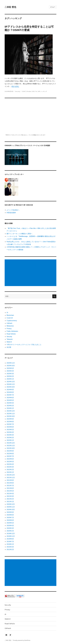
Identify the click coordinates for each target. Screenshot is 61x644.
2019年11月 (11, 536)
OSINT (24, 91)
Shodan (29, 91)
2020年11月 (11, 507)
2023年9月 (10, 419)
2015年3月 (10, 547)
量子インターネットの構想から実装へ (19, 234)
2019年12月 (11, 534)
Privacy (9, 329)
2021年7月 (10, 486)
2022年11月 (11, 446)
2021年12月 (11, 475)
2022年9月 (10, 451)
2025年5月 (10, 368)
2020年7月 (10, 518)
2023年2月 (10, 438)
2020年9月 (10, 512)
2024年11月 (11, 384)
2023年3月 (10, 435)
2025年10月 (11, 366)
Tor (36, 91)
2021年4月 (10, 494)
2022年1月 (10, 472)
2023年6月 (10, 427)
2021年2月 (10, 499)
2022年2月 (10, 470)
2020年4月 (10, 526)
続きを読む (15, 86)
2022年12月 (11, 443)
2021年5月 (10, 491)
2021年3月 (10, 496)
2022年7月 (10, 456)
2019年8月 (10, 539)
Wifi (39, 91)
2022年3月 (10, 467)
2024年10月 (11, 387)
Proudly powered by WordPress (22, 640)
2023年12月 (11, 411)
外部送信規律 (11, 213)
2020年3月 (10, 528)
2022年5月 (10, 462)
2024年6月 (10, 398)
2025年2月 (10, 376)
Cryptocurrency (12, 321)
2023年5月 (10, 430)
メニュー (53, 7)
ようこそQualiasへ (13, 210)
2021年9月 (10, 480)
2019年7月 (10, 542)
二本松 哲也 (10, 7)
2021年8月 (10, 483)
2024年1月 (10, 408)
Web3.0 (9, 342)
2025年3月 (10, 374)
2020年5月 (10, 523)
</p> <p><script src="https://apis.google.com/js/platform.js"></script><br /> (30, 116)
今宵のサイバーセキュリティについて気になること (24, 345)
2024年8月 (10, 392)
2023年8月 (10, 422)
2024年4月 (10, 403)
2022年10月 (11, 448)
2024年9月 (10, 390)
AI (7, 313)
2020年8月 (10, 515)
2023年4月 (10, 432)
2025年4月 (10, 371)
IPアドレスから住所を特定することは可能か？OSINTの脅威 (29, 28)
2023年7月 (10, 424)
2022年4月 (10, 464)
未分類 (9, 347)
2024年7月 (10, 395)
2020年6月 (10, 520)
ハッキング (44, 91)
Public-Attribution (12, 331)
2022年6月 (10, 459)
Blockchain (10, 315)
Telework (10, 339)
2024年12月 (11, 382)
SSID (33, 91)
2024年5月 (10, 400)
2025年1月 (10, 379)
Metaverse (10, 326)
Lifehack (9, 323)
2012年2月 (10, 550)
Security (18, 91)
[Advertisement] (31, 273)
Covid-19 (10, 318)
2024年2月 (10, 406)
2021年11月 (11, 478)
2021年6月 (10, 488)
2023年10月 (11, 416)
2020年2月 (10, 531)
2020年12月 (11, 504)
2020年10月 (11, 510)
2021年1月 (10, 502)
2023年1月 (10, 440)
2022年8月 (10, 454)
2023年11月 (11, 414)
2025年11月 (11, 363)
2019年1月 (10, 544)
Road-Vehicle (11, 334)
